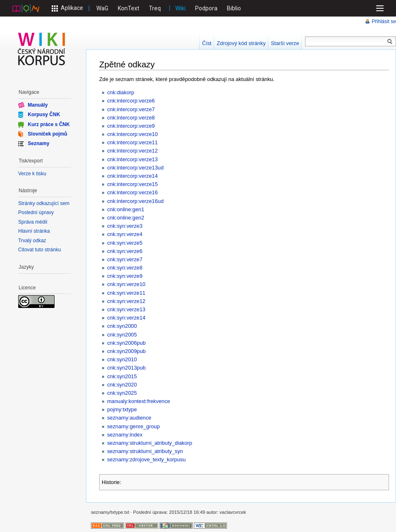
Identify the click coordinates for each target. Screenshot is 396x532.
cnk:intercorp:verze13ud (135, 168)
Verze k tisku (32, 174)
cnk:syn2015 (122, 376)
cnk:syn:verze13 (126, 309)
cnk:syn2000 (122, 326)
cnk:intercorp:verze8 (131, 118)
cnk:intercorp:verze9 (131, 126)
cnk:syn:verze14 (126, 318)
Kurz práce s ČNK (49, 124)
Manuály (38, 105)
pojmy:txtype (122, 409)
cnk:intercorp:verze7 (131, 109)
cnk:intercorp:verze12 (132, 151)
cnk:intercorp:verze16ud (135, 201)
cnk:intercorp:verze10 (132, 134)
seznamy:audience (129, 418)
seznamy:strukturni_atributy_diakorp (150, 443)
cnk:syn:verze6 (125, 251)
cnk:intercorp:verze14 (132, 176)
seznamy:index (125, 435)
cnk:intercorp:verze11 (132, 142)
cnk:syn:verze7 (125, 259)
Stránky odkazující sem (44, 203)
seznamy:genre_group (133, 426)
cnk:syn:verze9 (125, 276)
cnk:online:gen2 (126, 218)
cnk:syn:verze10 (126, 284)
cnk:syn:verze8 (125, 268)
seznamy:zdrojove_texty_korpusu (146, 459)
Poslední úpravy (36, 212)
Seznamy (38, 143)
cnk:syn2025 (122, 393)
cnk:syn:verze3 (125, 226)
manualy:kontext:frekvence (138, 401)
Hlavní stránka (34, 231)
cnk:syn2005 (122, 335)
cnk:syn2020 (122, 385)
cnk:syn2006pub (126, 343)
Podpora (206, 8)
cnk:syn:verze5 (125, 243)
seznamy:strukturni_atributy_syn (145, 451)
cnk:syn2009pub (126, 351)
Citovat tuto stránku (39, 250)
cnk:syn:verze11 (126, 293)
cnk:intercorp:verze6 (131, 101)
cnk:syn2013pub (126, 368)
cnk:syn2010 (122, 359)
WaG (102, 8)
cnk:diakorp (120, 92)
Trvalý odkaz (32, 241)
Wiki (180, 8)
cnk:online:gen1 (126, 209)
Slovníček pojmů (47, 134)
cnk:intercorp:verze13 (132, 159)
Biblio (234, 8)
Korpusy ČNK (44, 115)
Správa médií (33, 222)
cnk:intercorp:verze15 (132, 184)
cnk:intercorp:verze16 (132, 192)
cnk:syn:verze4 (125, 234)
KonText (129, 8)
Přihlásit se (384, 21)
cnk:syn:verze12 (126, 301)
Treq (155, 8)
